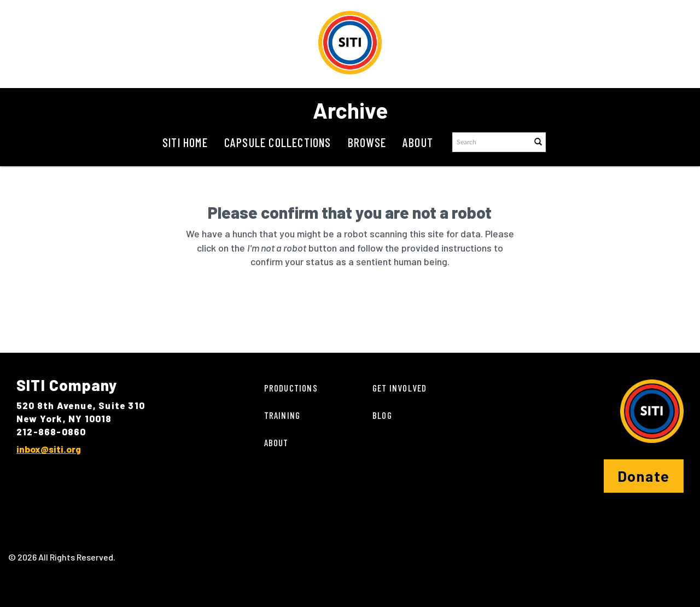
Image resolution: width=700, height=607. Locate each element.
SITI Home (185, 142)
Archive (350, 110)
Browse (367, 142)
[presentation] (347, 303)
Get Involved (399, 388)
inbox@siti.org (49, 449)
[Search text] (491, 142)
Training (282, 415)
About (418, 142)
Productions (291, 388)
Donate (644, 476)
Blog (382, 415)
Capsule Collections (278, 142)
